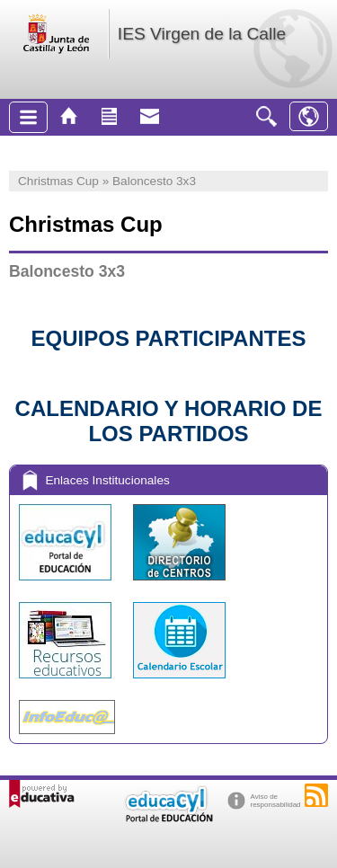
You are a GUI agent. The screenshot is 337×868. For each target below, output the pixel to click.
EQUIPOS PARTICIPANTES (169, 338)
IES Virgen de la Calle (202, 34)
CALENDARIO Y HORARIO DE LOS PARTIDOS (169, 421)
